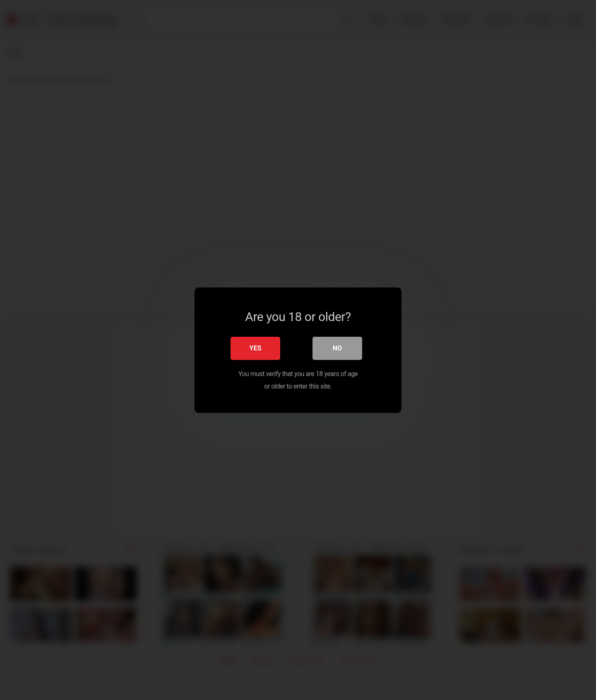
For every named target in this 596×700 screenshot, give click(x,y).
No (337, 348)
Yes (256, 348)
